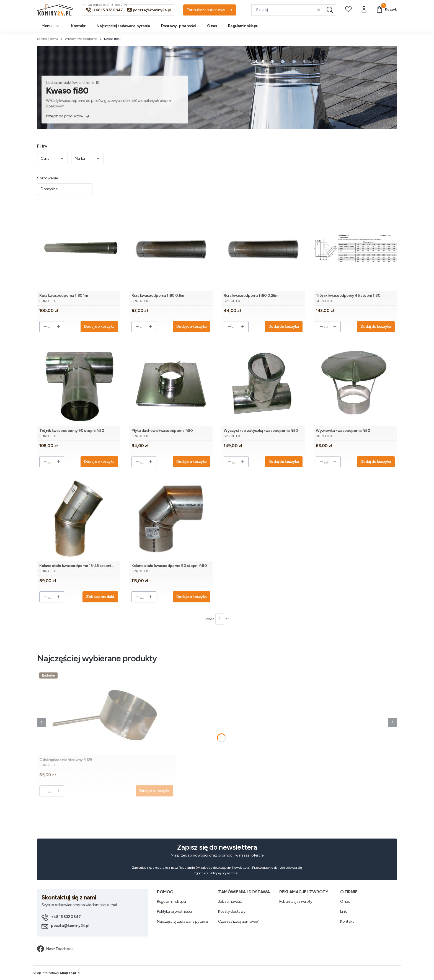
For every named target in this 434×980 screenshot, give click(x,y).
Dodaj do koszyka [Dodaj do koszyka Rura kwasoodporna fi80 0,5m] (192, 327)
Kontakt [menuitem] (78, 26)
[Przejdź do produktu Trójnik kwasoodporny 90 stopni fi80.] (79, 384)
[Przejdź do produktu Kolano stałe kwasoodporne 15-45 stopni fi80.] (79, 519)
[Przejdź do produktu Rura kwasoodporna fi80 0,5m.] (171, 248)
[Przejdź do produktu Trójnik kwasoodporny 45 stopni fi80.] (355, 248)
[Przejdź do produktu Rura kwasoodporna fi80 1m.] (79, 248)
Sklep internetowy (54, 973)
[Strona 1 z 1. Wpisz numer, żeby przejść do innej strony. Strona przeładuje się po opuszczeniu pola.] (220, 619)
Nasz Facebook (55, 949)
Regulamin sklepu (171, 902)
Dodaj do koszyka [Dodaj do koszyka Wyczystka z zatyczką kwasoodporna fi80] (284, 462)
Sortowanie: (48, 178)
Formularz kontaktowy (210, 10)
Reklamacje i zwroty (296, 902)
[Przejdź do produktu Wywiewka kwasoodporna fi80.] (355, 384)
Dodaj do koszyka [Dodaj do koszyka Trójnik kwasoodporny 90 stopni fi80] (99, 462)
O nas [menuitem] (212, 26)
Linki (344, 911)
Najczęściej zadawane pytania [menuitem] (123, 26)
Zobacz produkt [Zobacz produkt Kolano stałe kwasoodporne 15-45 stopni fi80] (100, 597)
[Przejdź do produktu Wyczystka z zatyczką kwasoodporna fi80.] (263, 384)
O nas (345, 902)
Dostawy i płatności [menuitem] (179, 26)
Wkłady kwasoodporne (81, 39)
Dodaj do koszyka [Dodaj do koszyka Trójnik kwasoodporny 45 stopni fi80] (376, 327)
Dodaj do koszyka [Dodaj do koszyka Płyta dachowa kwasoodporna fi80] (192, 462)
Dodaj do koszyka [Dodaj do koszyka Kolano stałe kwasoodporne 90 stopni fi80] (192, 597)
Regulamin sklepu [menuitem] (243, 26)
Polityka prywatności (174, 911)
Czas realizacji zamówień (239, 921)
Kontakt (347, 921)
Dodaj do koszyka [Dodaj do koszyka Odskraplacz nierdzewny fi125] (154, 791)
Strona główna (48, 39)
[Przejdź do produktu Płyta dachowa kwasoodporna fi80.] (171, 384)
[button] (330, 10)
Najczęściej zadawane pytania (182, 921)
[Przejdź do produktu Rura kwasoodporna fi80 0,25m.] (263, 248)
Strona (209, 619)
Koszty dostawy (232, 911)
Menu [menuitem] (51, 26)
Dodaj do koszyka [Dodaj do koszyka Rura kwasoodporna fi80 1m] (99, 327)
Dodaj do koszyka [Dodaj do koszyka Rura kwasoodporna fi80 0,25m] (284, 327)
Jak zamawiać (230, 902)
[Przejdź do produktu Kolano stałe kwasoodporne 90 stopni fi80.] (171, 519)
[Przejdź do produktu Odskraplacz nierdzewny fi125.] (106, 713)
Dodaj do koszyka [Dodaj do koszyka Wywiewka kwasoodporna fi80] (376, 462)
